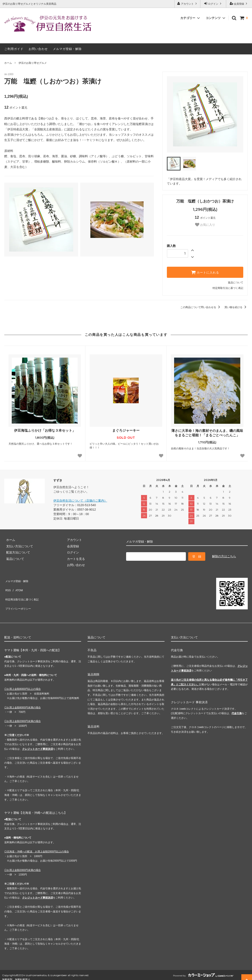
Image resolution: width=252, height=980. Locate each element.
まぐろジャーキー (126, 430)
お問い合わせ (38, 49)
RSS (7, 586)
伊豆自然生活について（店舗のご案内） (80, 501)
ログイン (213, 4)
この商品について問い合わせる (201, 307)
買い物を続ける (236, 307)
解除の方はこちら (224, 556)
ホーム (8, 63)
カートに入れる (205, 272)
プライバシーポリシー (19, 599)
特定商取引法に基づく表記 (228, 288)
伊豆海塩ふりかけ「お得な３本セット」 (45, 430)
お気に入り (205, 225)
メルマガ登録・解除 (67, 49)
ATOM (17, 586)
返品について (236, 282)
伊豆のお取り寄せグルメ (33, 63)
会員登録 (239, 4)
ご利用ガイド (14, 49)
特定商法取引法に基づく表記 (24, 593)
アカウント (187, 4)
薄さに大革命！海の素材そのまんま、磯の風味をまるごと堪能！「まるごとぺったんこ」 (207, 433)
